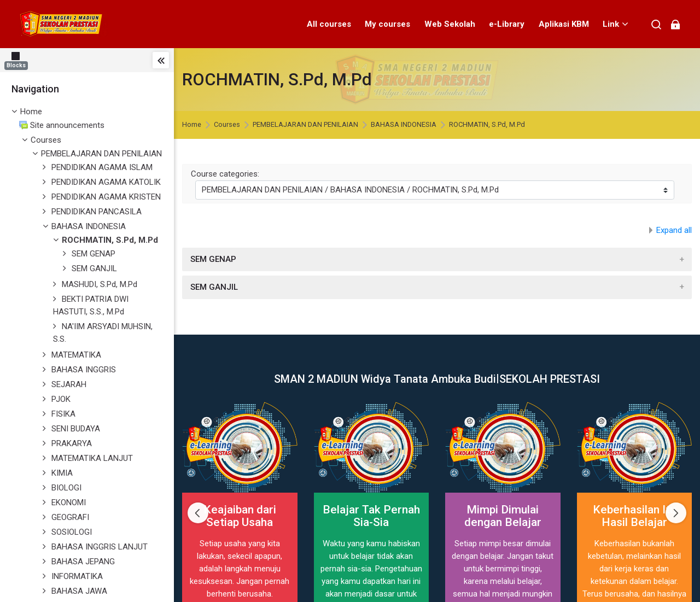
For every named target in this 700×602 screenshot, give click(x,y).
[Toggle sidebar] (161, 60)
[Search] (657, 24)
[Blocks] (18, 60)
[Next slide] (676, 513)
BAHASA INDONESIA (404, 125)
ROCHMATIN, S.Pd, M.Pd (487, 125)
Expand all (674, 230)
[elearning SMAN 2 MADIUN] (64, 24)
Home (31, 112)
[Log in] (675, 24)
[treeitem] (87, 112)
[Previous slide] (198, 513)
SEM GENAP (213, 259)
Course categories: (225, 174)
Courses (46, 140)
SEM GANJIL (214, 287)
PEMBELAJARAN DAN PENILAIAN (305, 125)
